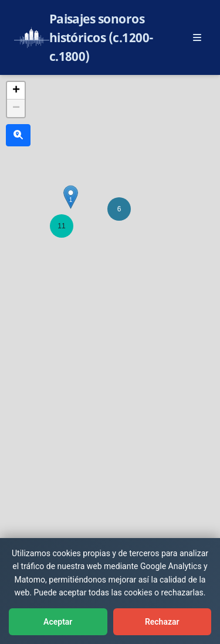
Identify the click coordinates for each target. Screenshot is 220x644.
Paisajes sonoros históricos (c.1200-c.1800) (101, 37)
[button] (62, 226)
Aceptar (58, 622)
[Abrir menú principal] (197, 37)
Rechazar (162, 622)
